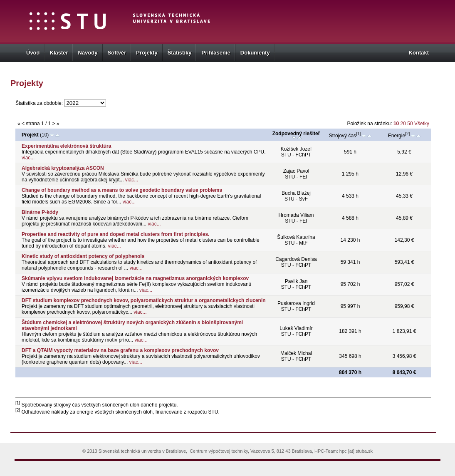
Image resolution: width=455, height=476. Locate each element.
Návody (88, 53)
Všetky (422, 124)
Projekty (147, 53)
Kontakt (419, 53)
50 (411, 124)
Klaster (59, 53)
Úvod (33, 53)
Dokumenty (255, 53)
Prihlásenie (216, 53)
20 (404, 124)
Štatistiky (180, 53)
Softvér (117, 53)
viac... (28, 158)
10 (396, 124)
